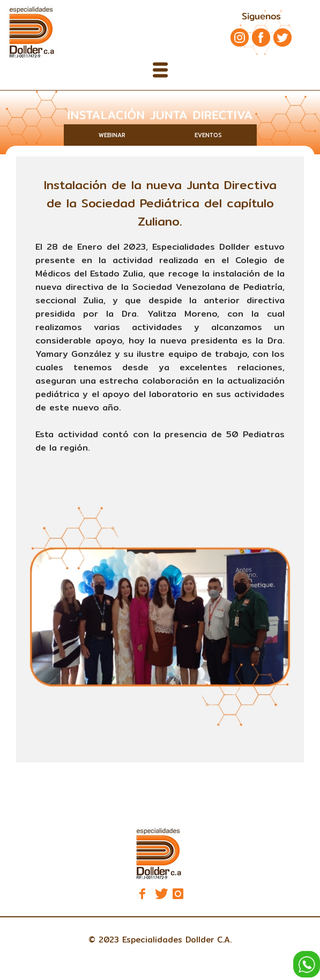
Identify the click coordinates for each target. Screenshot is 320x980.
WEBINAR (112, 135)
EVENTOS (208, 135)
